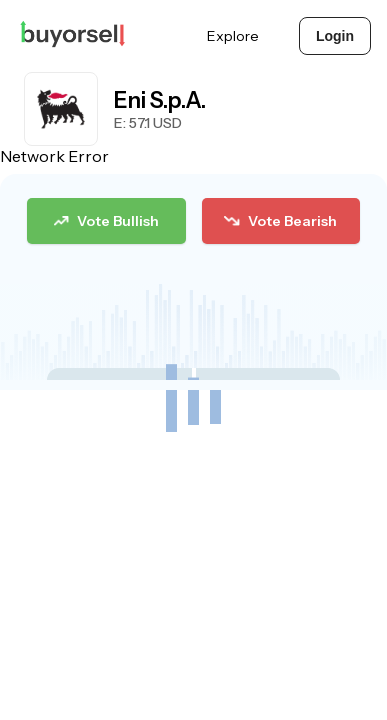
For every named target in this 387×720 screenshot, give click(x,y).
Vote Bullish (106, 221)
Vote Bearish (280, 221)
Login (335, 36)
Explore (233, 36)
